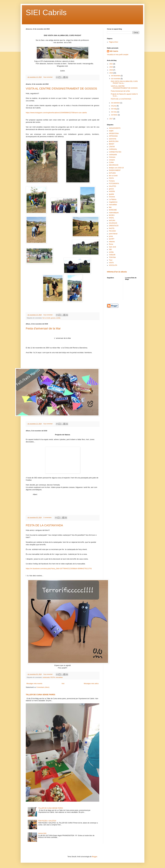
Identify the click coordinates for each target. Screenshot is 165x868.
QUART (112, 239)
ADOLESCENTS (115, 128)
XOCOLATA (113, 265)
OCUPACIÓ (113, 223)
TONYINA (112, 257)
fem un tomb (46, 318)
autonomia (113, 139)
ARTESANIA (113, 136)
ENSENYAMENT (115, 170)
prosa (111, 236)
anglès (111, 131)
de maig (114, 109)
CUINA (111, 162)
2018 (111, 73)
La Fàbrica (113, 199)
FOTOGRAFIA (114, 184)
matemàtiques (114, 213)
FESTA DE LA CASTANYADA (44, 525)
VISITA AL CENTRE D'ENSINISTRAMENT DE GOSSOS (61, 89)
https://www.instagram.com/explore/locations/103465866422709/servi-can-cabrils (56, 113)
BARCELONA (114, 141)
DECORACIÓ (114, 165)
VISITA (111, 263)
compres (112, 160)
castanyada (46, 677)
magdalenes (113, 202)
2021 (111, 64)
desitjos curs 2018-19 (116, 168)
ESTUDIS (112, 173)
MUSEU (112, 215)
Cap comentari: (48, 77)
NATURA (112, 221)
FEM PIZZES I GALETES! (47, 821)
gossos (53, 318)
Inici (63, 684)
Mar (110, 207)
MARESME (113, 210)
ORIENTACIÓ (114, 226)
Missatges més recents (34, 684)
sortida (58, 318)
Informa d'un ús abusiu (117, 272)
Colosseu (112, 157)
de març (114, 112)
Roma (111, 244)
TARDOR (112, 255)
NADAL (112, 218)
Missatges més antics (91, 684)
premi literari (113, 234)
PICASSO (112, 231)
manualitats (59, 677)
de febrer (115, 115)
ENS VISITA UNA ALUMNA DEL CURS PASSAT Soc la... (124, 82)
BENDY (112, 144)
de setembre (116, 103)
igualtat (111, 194)
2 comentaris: (48, 517)
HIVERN (112, 191)
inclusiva (112, 197)
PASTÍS (112, 228)
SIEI (110, 249)
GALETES (112, 186)
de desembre (116, 76)
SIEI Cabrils (46, 12)
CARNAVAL (113, 149)
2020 (111, 67)
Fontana (112, 181)
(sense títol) (42, 833)
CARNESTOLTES (115, 152)
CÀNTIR (112, 147)
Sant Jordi (112, 247)
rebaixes (112, 242)
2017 (111, 119)
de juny (114, 106)
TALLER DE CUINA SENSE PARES (40, 695)
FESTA (53, 677)
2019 (111, 70)
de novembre (116, 79)
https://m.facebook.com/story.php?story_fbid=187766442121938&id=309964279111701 (59, 569)
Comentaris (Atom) (43, 687)
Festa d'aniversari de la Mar (43, 328)
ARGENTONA (114, 133)
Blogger (95, 857)
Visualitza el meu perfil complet (118, 55)
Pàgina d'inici (113, 42)
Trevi (111, 260)
